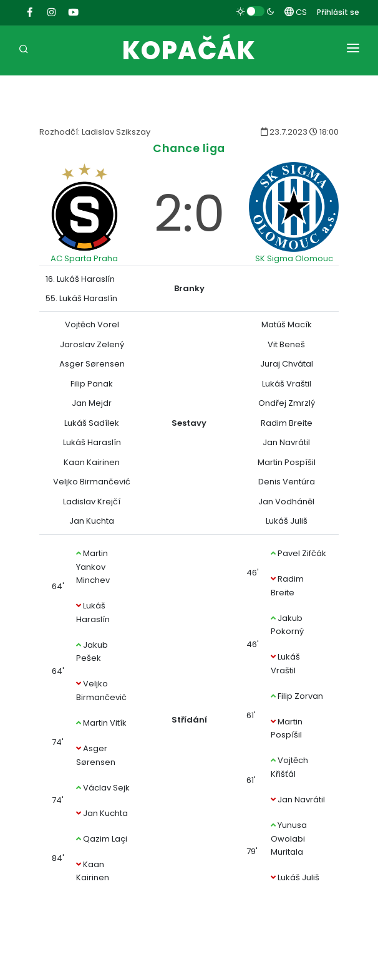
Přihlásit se (338, 12)
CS (296, 12)
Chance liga (189, 148)
